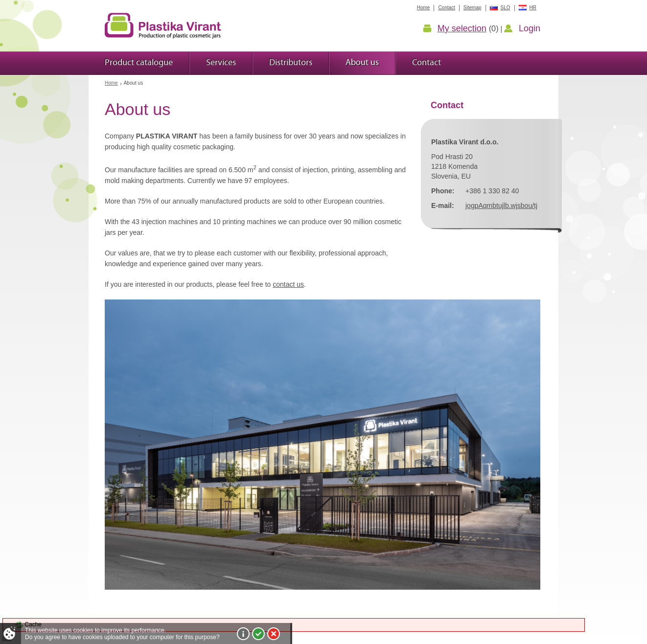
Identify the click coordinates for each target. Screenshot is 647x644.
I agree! (258, 634)
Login (530, 28)
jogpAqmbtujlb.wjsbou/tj (501, 206)
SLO (506, 8)
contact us (288, 284)
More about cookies (243, 634)
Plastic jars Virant (163, 25)
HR (533, 8)
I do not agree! (274, 634)
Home (111, 83)
